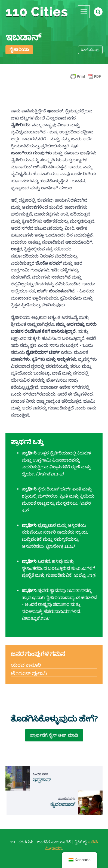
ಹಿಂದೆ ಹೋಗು (90, 50)
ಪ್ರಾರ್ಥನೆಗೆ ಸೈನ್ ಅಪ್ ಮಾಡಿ (54, 735)
